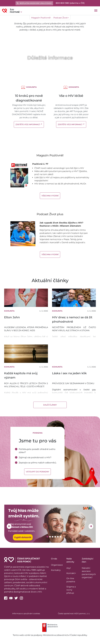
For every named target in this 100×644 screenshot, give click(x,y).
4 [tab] (56, 537)
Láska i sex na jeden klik (69, 373)
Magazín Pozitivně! (41, 18)
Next (91, 526)
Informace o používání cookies (26, 614)
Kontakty (56, 570)
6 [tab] (61, 537)
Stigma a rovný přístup (71, 590)
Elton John (12, 317)
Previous (9, 526)
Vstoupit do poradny (37, 472)
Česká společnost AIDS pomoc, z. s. (74, 614)
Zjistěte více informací (29, 124)
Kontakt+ (71, 573)
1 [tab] (48, 537)
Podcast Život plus (50, 214)
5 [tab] (58, 537)
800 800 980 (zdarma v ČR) (70, 3)
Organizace (57, 565)
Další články (50, 405)
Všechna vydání (50, 196)
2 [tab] (50, 537)
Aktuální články (50, 280)
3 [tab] (53, 537)
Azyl (68, 568)
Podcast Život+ (61, 18)
